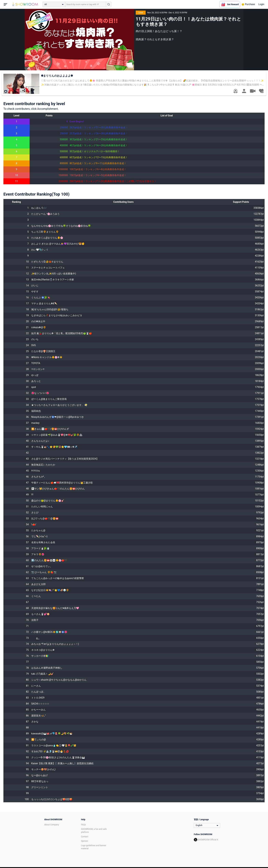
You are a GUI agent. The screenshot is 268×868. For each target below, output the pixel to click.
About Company (52, 825)
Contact (85, 837)
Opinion (85, 841)
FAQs (83, 825)
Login (261, 4)
